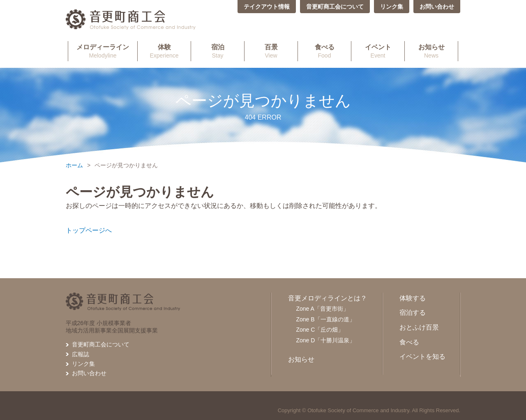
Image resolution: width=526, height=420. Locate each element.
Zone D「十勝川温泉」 (326, 340)
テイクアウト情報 (267, 7)
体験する (413, 298)
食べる (409, 342)
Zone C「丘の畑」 (320, 330)
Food (324, 51)
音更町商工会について (335, 7)
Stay (218, 51)
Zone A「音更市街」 (323, 309)
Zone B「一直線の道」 (326, 319)
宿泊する (413, 313)
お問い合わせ (437, 7)
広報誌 (81, 354)
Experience (164, 51)
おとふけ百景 (419, 327)
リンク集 (392, 7)
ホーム (74, 165)
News (431, 51)
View (271, 51)
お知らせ (301, 359)
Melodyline (103, 51)
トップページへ (89, 230)
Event (378, 51)
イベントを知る (422, 357)
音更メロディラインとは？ (328, 298)
